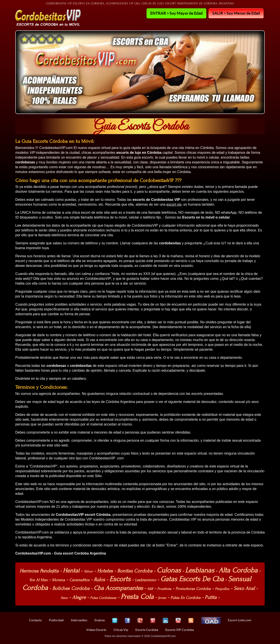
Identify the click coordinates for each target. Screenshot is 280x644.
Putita (211, 597)
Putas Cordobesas (103, 598)
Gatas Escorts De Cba (192, 579)
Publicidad (56, 620)
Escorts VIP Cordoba (180, 630)
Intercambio (79, 620)
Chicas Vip (121, 630)
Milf (150, 589)
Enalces (100, 620)
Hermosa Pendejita (39, 571)
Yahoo (88, 571)
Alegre (79, 597)
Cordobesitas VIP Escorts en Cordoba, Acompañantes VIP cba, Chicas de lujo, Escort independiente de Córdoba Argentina (140, 3)
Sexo (64, 598)
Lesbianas (200, 570)
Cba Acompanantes (118, 588)
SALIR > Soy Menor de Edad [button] (236, 13)
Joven (162, 598)
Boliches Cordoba (71, 588)
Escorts (120, 579)
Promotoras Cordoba (193, 589)
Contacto (35, 620)
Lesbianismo (145, 580)
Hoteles (105, 571)
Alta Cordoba (238, 570)
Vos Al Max (38, 580)
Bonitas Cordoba (135, 571)
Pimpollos (222, 589)
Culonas (169, 570)
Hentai (71, 570)
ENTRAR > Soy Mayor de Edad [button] (176, 13)
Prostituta (164, 589)
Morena (58, 580)
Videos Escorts (96, 630)
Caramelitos (79, 580)
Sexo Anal (244, 588)
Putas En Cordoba (185, 598)
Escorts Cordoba (147, 630)
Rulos (99, 580)
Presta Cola (137, 597)
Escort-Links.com (240, 620)
